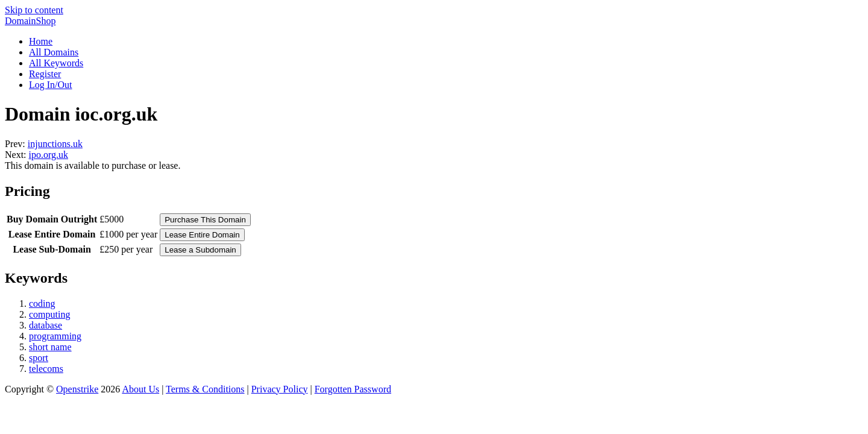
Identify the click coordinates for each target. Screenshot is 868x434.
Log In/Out (51, 85)
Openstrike (77, 389)
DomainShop (30, 21)
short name (50, 347)
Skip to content (34, 10)
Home (41, 41)
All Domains (54, 52)
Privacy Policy (280, 389)
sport (39, 358)
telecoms (46, 369)
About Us (140, 389)
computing (49, 314)
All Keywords (56, 63)
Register (45, 74)
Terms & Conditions (205, 389)
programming (55, 336)
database (46, 325)
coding (42, 303)
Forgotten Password (353, 389)
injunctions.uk (55, 144)
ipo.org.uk (49, 155)
